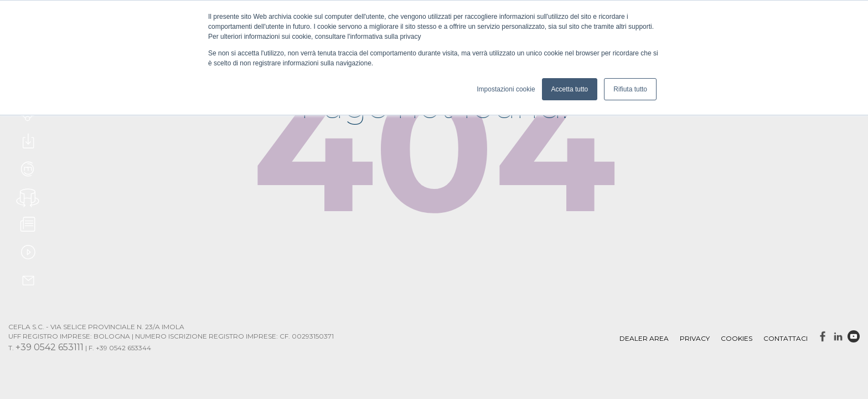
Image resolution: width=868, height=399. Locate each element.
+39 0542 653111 (50, 347)
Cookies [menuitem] (737, 338)
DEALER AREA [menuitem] (644, 338)
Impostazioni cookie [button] (506, 89)
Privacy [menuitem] (695, 338)
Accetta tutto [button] (570, 89)
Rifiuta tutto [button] (630, 89)
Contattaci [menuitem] (786, 338)
